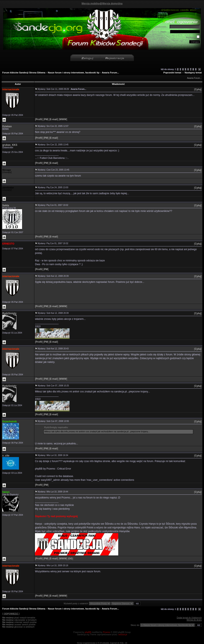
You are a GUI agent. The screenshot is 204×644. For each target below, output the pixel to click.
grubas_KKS (10, 145)
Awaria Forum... (110, 73)
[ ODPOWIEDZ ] (11, 614)
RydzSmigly (9, 313)
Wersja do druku (194, 620)
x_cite (6, 456)
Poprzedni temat (172, 73)
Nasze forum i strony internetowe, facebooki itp (74, 73)
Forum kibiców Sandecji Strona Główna (24, 73)
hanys (6, 492)
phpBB (88, 632)
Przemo (107, 632)
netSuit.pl (123, 635)
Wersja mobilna (91, 4)
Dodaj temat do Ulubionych (189, 618)
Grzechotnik (9, 422)
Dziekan (7, 126)
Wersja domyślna (112, 4)
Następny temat (193, 73)
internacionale (11, 89)
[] (198, 89)
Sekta (6, 205)
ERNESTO (8, 244)
